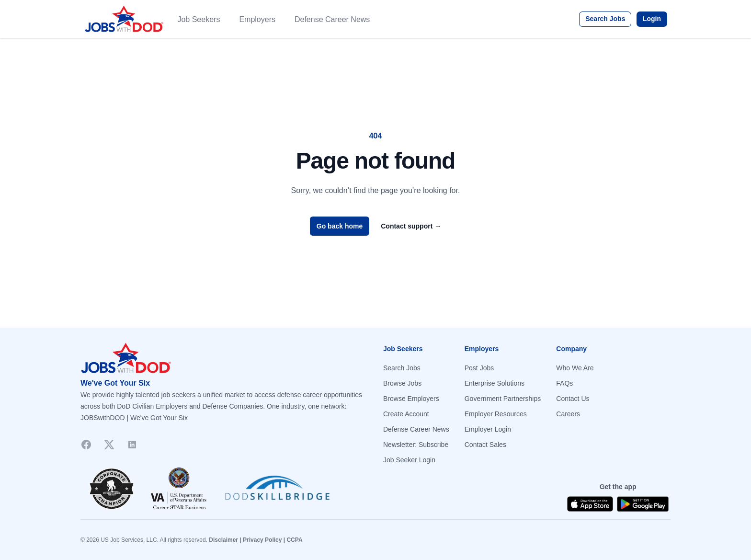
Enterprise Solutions (495, 383)
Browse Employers (411, 399)
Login (652, 19)
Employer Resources (496, 414)
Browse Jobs (402, 383)
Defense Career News (332, 19)
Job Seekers (199, 19)
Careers (568, 414)
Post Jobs (479, 368)
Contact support (411, 226)
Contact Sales (485, 445)
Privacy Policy (262, 540)
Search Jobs (605, 19)
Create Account (406, 414)
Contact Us (573, 399)
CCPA (294, 540)
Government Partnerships (503, 399)
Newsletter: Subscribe (416, 445)
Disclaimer (223, 540)
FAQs (564, 383)
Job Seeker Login (409, 460)
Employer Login (488, 429)
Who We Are (575, 368)
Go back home (340, 226)
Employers (257, 19)
